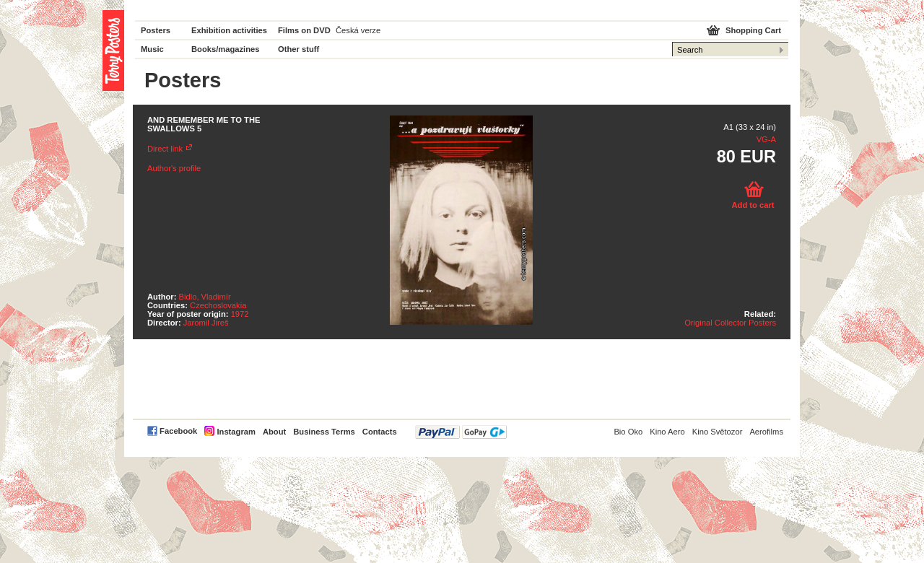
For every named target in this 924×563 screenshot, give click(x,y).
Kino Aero (667, 432)
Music (152, 49)
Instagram (236, 432)
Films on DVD (304, 30)
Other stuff (298, 49)
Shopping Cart (753, 30)
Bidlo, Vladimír (205, 297)
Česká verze (358, 30)
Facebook (178, 431)
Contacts (380, 432)
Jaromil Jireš (206, 323)
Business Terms (324, 432)
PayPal (461, 432)
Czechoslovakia (218, 305)
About (274, 432)
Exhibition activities (229, 30)
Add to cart (753, 205)
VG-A (766, 139)
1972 (240, 314)
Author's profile (174, 168)
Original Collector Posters (730, 323)
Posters (156, 30)
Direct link (165, 149)
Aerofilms (766, 432)
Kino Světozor (718, 432)
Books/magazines (226, 49)
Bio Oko (628, 432)
